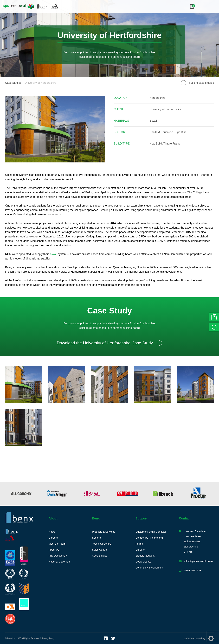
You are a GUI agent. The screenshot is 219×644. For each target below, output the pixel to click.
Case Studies (13, 83)
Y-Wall (53, 254)
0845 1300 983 (193, 570)
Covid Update (143, 562)
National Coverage (59, 562)
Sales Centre (99, 550)
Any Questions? (58, 556)
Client (118, 109)
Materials (121, 121)
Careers (53, 538)
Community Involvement (149, 568)
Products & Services (104, 532)
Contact (185, 518)
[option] (21, 494)
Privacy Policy (48, 638)
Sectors (96, 538)
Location (121, 98)
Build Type (122, 144)
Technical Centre (102, 544)
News (52, 532)
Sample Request (145, 556)
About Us (54, 550)
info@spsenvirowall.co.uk (199, 561)
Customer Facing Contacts (151, 532)
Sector (119, 132)
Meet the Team (57, 544)
